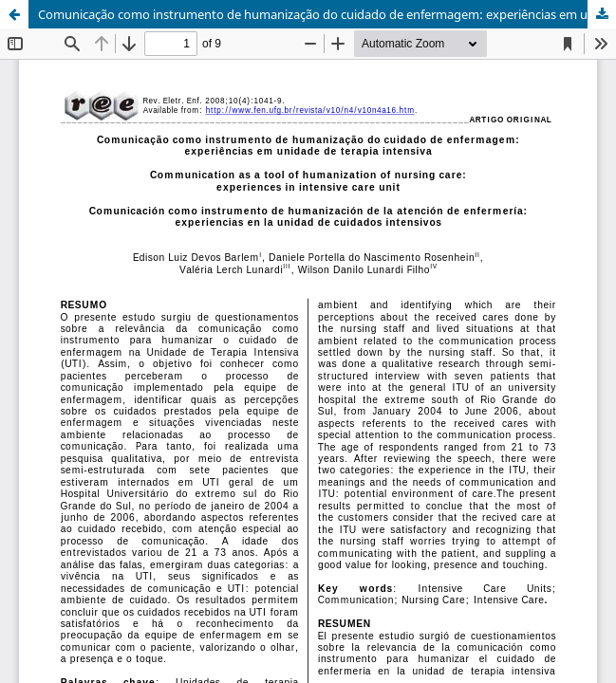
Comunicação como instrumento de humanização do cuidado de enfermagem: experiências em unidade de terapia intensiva (327, 14)
